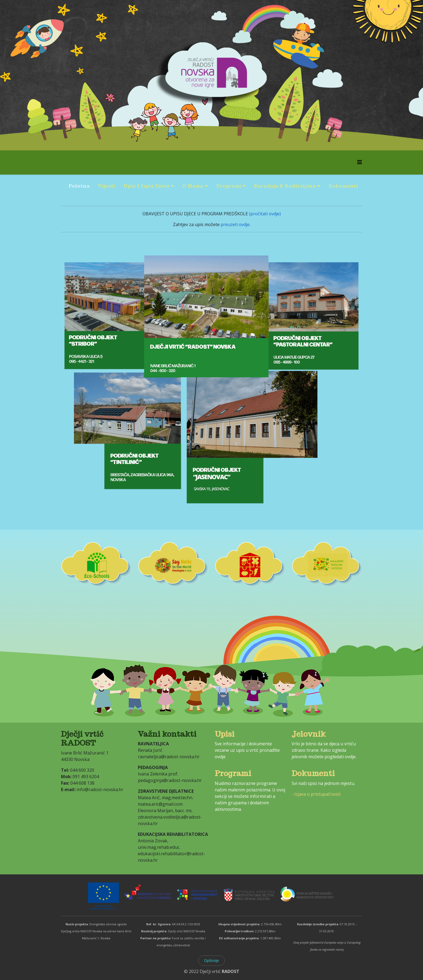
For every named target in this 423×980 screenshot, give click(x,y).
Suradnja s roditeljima (285, 186)
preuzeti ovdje (235, 224)
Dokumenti (343, 186)
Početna (79, 186)
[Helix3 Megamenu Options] (360, 162)
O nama (193, 186)
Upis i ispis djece (147, 186)
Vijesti (107, 186)
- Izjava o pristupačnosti (316, 794)
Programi (229, 186)
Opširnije (211, 961)
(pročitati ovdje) (264, 214)
